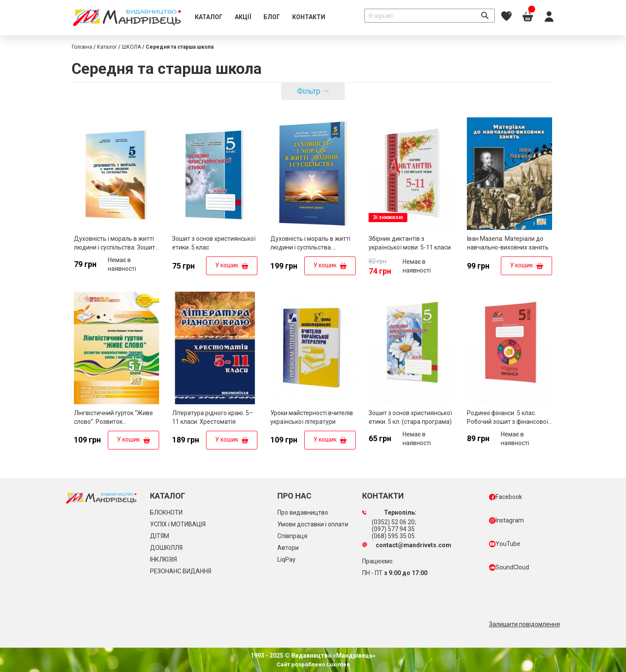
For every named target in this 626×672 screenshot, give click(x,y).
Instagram (506, 520)
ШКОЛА (131, 47)
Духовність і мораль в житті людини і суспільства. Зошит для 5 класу (115, 247)
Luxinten (338, 664)
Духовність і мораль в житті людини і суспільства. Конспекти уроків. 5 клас (310, 247)
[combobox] (430, 16)
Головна (82, 47)
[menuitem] (209, 17)
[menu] (260, 17)
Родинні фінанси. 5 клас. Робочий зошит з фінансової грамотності (508, 422)
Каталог (107, 47)
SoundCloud (509, 567)
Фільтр (309, 91)
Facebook (506, 497)
